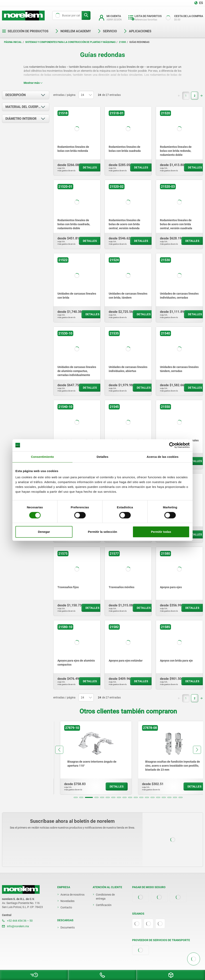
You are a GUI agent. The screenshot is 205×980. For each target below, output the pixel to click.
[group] (89, 758)
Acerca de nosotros (72, 895)
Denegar (44, 532)
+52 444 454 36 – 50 (17, 921)
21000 (122, 42)
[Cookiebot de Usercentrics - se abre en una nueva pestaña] (172, 445)
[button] (76, 797)
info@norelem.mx (16, 926)
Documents (68, 927)
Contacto (66, 907)
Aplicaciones (137, 31)
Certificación (104, 905)
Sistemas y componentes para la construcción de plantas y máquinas (70, 42)
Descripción (16, 95)
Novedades (67, 901)
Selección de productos (25, 31)
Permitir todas (161, 532)
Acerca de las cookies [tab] (163, 457)
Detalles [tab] (102, 457)
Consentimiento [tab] (43, 457)
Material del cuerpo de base (27, 107)
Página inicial (13, 42)
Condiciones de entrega (105, 897)
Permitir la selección (102, 532)
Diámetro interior (21, 119)
